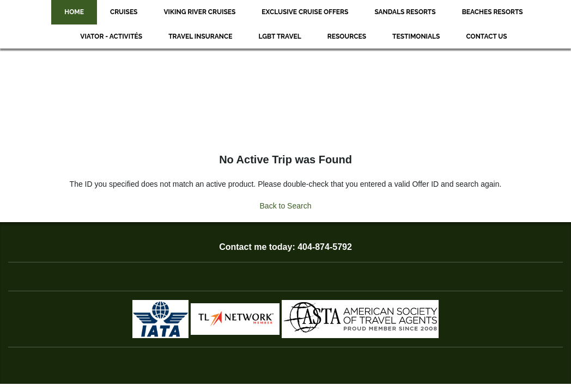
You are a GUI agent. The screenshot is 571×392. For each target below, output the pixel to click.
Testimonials (416, 36)
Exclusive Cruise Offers (305, 12)
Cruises (124, 12)
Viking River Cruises (199, 12)
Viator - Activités (111, 36)
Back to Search (286, 206)
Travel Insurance (200, 36)
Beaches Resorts (493, 12)
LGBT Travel (280, 36)
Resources (347, 36)
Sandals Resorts (405, 12)
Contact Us (486, 36)
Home (74, 12)
